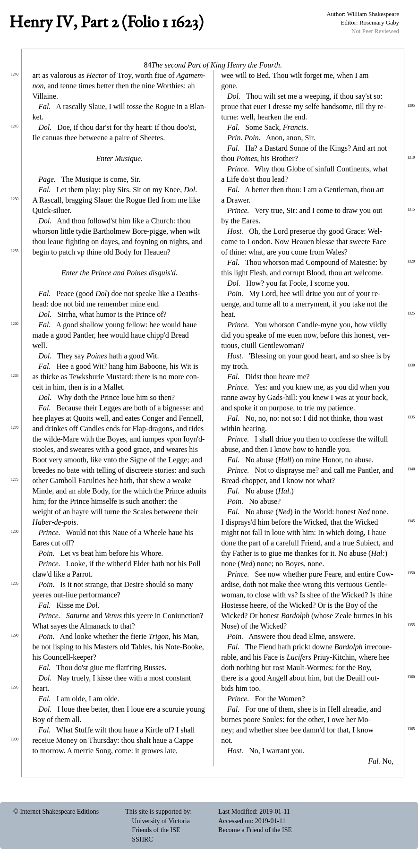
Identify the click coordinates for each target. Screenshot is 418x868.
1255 (15, 251)
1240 (15, 74)
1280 (15, 532)
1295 (15, 687)
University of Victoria (161, 821)
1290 (15, 635)
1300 (15, 739)
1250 (15, 199)
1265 (15, 376)
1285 (15, 583)
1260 (15, 324)
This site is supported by (158, 812)
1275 (15, 480)
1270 (15, 428)
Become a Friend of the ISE (255, 830)
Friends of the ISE (156, 830)
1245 (15, 126)
